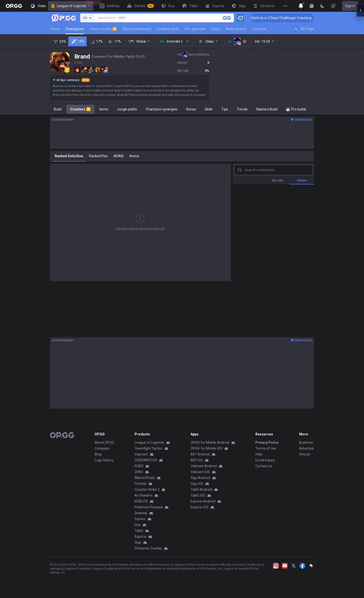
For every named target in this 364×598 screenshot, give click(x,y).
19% (78, 41)
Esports (140, 537)
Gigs (138, 542)
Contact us (264, 466)
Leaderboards (168, 29)
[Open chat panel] (360, 88)
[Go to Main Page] (14, 6)
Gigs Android (200, 478)
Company (102, 448)
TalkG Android (201, 490)
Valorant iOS (200, 472)
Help (259, 454)
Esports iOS (199, 507)
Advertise (307, 448)
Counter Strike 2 (147, 490)
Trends (242, 109)
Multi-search (236, 29)
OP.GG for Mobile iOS (206, 448)
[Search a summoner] (227, 18)
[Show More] (301, 6)
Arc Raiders (143, 495)
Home (55, 29)
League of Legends (71, 6)
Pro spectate (195, 29)
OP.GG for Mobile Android (210, 443)
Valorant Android (204, 466)
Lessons (259, 29)
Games (140, 519)
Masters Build (267, 109)
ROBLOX (141, 501)
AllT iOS (197, 460)
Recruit (305, 454)
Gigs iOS (197, 484)
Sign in (350, 6)
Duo (138, 525)
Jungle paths (127, 109)
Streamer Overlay (148, 548)
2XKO (139, 472)
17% (96, 41)
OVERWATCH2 (146, 460)
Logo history (104, 460)
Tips (225, 109)
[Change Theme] (322, 6)
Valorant (141, 454)
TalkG (139, 531)
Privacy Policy (267, 443)
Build (58, 109)
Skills (209, 109)
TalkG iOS (198, 495)
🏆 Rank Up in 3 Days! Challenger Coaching (287, 18)
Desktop (141, 513)
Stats (216, 29)
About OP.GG (104, 443)
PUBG (139, 466)
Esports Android (203, 501)
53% (59, 41)
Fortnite (141, 484)
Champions (75, 29)
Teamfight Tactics (148, 448)
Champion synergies (162, 109)
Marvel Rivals (145, 478)
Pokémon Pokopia (149, 507)
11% (114, 41)
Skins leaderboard (137, 29)
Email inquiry (265, 460)
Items (104, 109)
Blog (98, 454)
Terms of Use (266, 448)
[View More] (285, 6)
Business (306, 443)
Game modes (103, 29)
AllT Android (200, 454)
